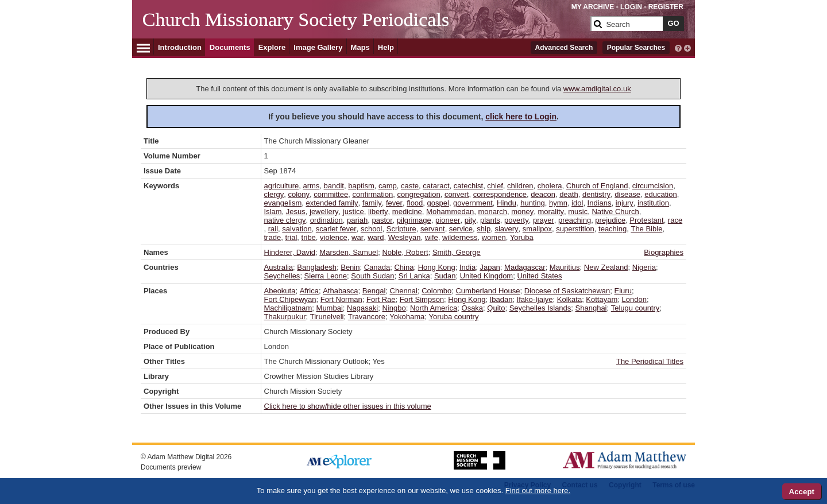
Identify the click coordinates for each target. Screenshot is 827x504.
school (372, 229)
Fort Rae (381, 299)
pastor (382, 220)
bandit (334, 186)
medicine (407, 212)
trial (291, 237)
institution (653, 203)
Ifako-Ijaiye (535, 299)
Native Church (615, 212)
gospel (438, 203)
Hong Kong (437, 267)
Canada (377, 267)
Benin (350, 267)
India (467, 267)
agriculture (282, 186)
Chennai (404, 291)
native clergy (285, 220)
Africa (309, 291)
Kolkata (569, 299)
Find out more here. (538, 491)
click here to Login (521, 117)
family (372, 203)
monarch (492, 212)
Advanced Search (564, 48)
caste (410, 186)
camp (388, 186)
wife (432, 237)
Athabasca (340, 291)
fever (394, 203)
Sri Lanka (414, 276)
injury (625, 203)
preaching (575, 220)
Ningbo (394, 308)
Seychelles (282, 276)
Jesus (296, 212)
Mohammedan (450, 212)
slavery (506, 229)
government (473, 203)
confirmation (372, 194)
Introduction (180, 47)
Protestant (646, 220)
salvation (297, 229)
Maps (360, 47)
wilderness (460, 237)
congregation (418, 194)
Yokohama (407, 317)
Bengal (374, 291)
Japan (490, 267)
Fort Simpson (422, 299)
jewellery (324, 212)
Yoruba (522, 237)
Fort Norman (341, 299)
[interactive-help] (678, 47)
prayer (544, 220)
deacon (543, 194)
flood (415, 203)
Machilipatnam (288, 308)
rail (273, 229)
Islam (273, 212)
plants (490, 220)
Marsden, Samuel (349, 252)
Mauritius (565, 267)
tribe (309, 237)
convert (457, 194)
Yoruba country (453, 317)
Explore (272, 47)
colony (299, 194)
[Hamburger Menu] (143, 46)
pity (470, 220)
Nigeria (644, 267)
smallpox (537, 229)
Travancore (367, 317)
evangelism (283, 203)
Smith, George (457, 252)
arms (311, 186)
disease (627, 194)
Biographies (664, 252)
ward (376, 237)
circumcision (653, 186)
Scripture (401, 229)
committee (331, 194)
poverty (517, 220)
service (461, 229)
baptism (361, 186)
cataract (436, 186)
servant (433, 229)
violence (334, 237)
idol (577, 203)
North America (434, 308)
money (522, 212)
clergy (274, 194)
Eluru (623, 291)
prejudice (610, 220)
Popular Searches (636, 48)
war (358, 237)
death (569, 194)
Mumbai (330, 308)
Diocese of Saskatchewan (567, 291)
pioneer (448, 220)
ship (484, 229)
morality (551, 212)
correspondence (500, 194)
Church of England (597, 186)
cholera (550, 186)
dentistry (596, 194)
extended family (332, 203)
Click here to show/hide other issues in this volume (348, 406)
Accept (802, 492)
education (660, 194)
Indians (600, 203)
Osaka (473, 308)
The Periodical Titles (650, 361)
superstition (575, 229)
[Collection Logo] (364, 28)
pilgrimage (414, 220)
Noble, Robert (405, 252)
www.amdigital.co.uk (597, 89)
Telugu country (635, 308)
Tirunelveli (327, 317)
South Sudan (372, 276)
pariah (357, 220)
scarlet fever (336, 229)
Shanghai (591, 308)
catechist (468, 186)
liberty (378, 212)
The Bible (646, 229)
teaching (612, 229)
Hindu (507, 203)
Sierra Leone (326, 276)
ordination (326, 220)
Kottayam (602, 299)
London (634, 299)
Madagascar (525, 267)
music (578, 212)
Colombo (436, 291)
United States (539, 276)
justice (353, 212)
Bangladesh (317, 267)
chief (495, 186)
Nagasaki (362, 308)
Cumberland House (488, 291)
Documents (230, 47)
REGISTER (666, 7)
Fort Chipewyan (290, 299)
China (404, 267)
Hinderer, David (290, 252)
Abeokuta (280, 291)
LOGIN (631, 7)
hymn (558, 203)
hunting (533, 203)
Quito (496, 308)
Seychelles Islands (540, 308)
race (675, 220)
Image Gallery (318, 47)
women (494, 237)
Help (386, 47)
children (520, 186)
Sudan (445, 276)
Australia (279, 267)
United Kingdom (487, 276)
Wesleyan (405, 237)
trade (273, 237)
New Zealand (606, 267)
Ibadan (501, 299)
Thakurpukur (285, 317)
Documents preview (171, 467)
